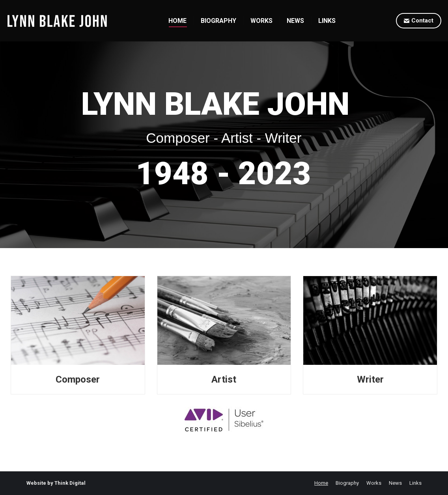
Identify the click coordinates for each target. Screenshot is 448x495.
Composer (78, 379)
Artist (224, 379)
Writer (370, 379)
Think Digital (70, 483)
